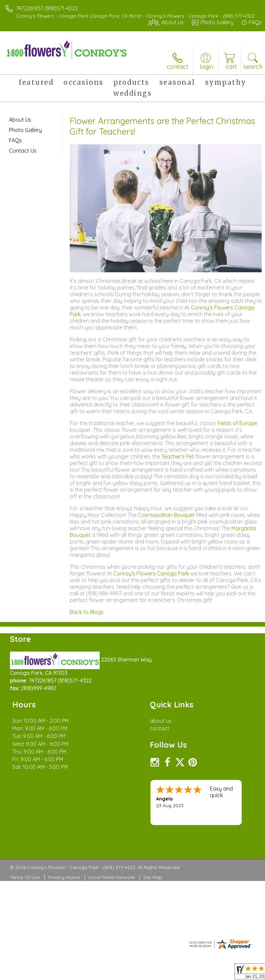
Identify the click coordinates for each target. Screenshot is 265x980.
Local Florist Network (112, 877)
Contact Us (23, 151)
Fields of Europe (237, 423)
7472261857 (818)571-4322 (47, 8)
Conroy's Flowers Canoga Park (151, 573)
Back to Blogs (87, 612)
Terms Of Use (25, 877)
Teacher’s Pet (178, 456)
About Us (20, 120)
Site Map (153, 877)
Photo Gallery (25, 130)
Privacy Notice (64, 877)
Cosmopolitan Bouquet (166, 515)
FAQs (15, 140)
